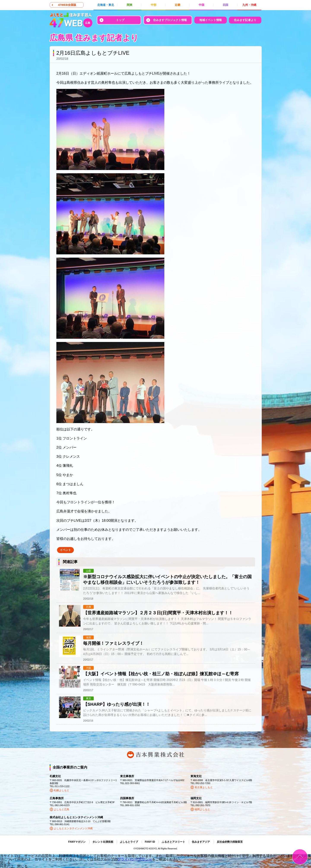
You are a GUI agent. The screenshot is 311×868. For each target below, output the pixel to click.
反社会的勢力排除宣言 (230, 842)
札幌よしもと (62, 790)
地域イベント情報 (211, 20)
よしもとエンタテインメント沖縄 (73, 828)
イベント (65, 550)
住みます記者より (245, 20)
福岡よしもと (202, 809)
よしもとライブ (129, 842)
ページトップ (300, 857)
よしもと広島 (62, 809)
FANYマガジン (77, 842)
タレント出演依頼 (103, 842)
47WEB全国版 (67, 5)
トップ (120, 20)
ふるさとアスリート (173, 842)
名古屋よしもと (204, 787)
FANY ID (150, 842)
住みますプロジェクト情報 (170, 20)
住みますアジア (201, 842)
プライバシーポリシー (135, 859)
